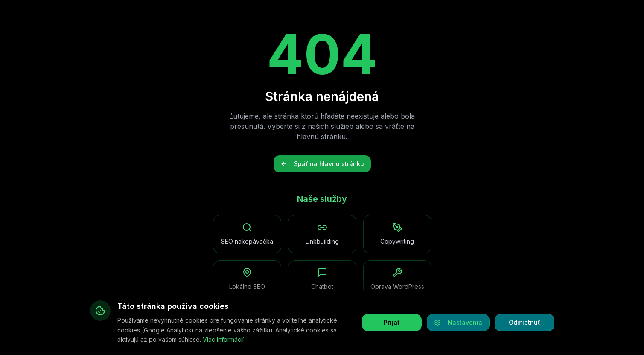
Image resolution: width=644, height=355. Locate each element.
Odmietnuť (525, 322)
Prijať (392, 322)
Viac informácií (223, 339)
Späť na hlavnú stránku (322, 164)
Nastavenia (458, 322)
